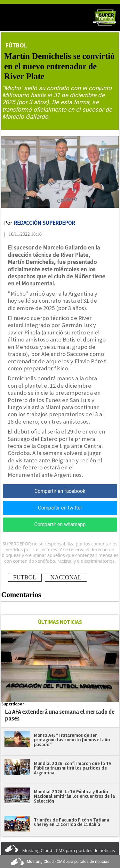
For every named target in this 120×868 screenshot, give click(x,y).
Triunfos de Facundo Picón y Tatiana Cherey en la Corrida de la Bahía (72, 822)
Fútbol (16, 45)
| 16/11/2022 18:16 (23, 234)
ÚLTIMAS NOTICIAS (60, 622)
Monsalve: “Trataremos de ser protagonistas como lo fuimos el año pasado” (72, 740)
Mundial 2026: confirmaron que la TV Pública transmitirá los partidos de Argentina (73, 768)
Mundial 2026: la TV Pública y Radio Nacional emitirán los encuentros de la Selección (74, 796)
